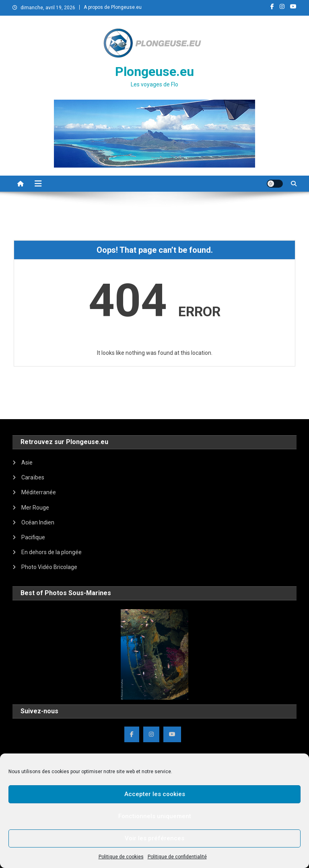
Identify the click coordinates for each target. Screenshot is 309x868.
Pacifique (33, 537)
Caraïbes (33, 477)
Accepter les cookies (155, 794)
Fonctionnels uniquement (155, 816)
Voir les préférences (154, 838)
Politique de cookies (121, 857)
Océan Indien (38, 522)
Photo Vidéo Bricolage (49, 567)
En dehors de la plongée (51, 552)
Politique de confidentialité (177, 857)
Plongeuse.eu (154, 72)
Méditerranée (39, 492)
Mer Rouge (35, 508)
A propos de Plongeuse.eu (113, 7)
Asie (27, 463)
